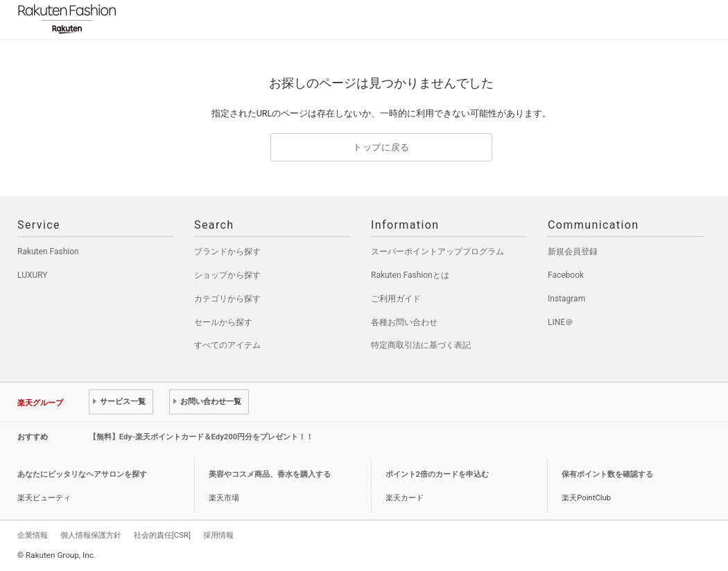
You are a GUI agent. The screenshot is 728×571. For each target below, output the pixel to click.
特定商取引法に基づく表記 (421, 345)
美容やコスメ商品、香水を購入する (270, 474)
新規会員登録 (573, 252)
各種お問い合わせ (404, 322)
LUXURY (33, 275)
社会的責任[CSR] (162, 535)
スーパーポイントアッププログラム (437, 252)
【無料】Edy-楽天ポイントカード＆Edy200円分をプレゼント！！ (201, 437)
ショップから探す (227, 275)
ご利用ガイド (396, 299)
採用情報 (218, 535)
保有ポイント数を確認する (607, 474)
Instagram (566, 299)
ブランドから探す (227, 252)
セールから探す (223, 322)
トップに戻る (381, 147)
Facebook (566, 275)
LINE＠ (561, 322)
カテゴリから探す (227, 299)
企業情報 (33, 535)
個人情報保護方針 (91, 535)
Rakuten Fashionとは (410, 275)
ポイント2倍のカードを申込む (437, 474)
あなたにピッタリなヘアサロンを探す (82, 474)
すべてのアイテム (227, 345)
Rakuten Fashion (125, 19)
